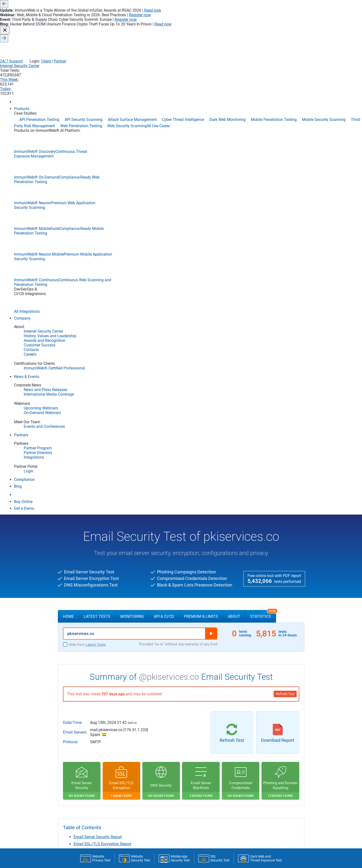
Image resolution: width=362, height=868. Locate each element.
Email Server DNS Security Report (102, 384)
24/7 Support (247, 19)
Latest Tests (97, 149)
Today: (285, 30)
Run (211, 166)
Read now (251, 4)
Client (282, 19)
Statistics (263, 147)
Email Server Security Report (98, 370)
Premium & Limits (201, 149)
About (234, 149)
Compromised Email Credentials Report (107, 399)
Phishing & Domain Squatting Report (105, 406)
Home (68, 149)
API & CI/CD (164, 149)
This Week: (256, 30)
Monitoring (132, 149)
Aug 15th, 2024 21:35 (164, 755)
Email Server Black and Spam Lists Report (109, 391)
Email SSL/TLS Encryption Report (102, 377)
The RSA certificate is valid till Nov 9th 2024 (161, 760)
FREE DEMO (181, 491)
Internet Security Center (193, 30)
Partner (296, 19)
